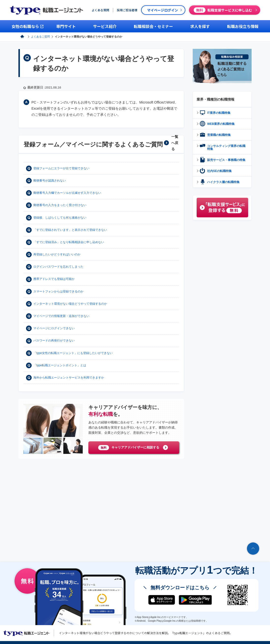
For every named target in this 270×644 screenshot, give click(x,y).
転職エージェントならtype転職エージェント (27, 633)
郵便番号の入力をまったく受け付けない (60, 205)
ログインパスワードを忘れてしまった (58, 267)
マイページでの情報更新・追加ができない (61, 316)
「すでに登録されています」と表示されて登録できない (70, 230)
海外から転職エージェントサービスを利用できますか (69, 378)
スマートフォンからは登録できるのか (58, 291)
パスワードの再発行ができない (54, 341)
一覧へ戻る (175, 143)
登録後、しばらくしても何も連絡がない (60, 217)
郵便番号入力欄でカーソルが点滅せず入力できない (67, 193)
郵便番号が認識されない (50, 181)
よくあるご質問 (65, 37)
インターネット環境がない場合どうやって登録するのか (70, 303)
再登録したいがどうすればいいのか (57, 254)
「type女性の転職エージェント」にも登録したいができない (73, 353)
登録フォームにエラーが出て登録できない (61, 168)
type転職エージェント (38, 37)
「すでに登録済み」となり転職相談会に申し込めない (69, 242)
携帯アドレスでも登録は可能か (54, 279)
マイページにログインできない (54, 328)
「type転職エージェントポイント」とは (60, 365)
